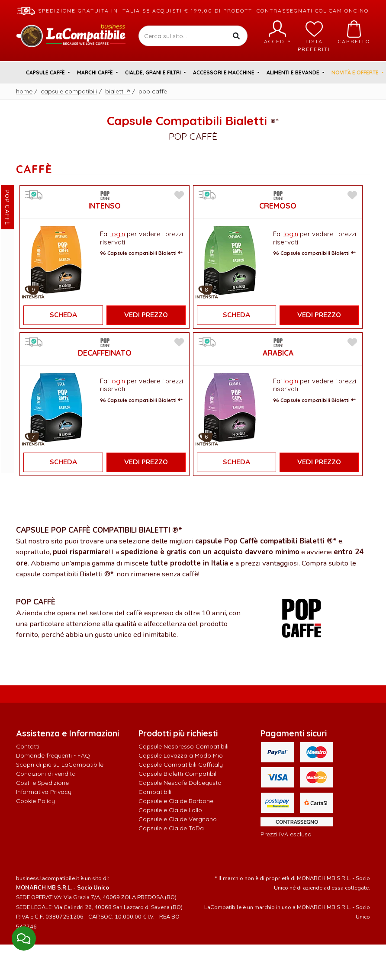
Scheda (63, 315)
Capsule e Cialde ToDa (171, 828)
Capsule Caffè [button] (46, 72)
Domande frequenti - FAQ (53, 755)
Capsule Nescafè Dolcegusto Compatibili (180, 787)
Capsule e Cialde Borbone (176, 801)
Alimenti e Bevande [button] (294, 72)
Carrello (354, 32)
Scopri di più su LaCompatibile (60, 765)
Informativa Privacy (44, 792)
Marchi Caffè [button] (96, 72)
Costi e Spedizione (42, 783)
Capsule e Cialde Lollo (170, 810)
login (118, 234)
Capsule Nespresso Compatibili (183, 746)
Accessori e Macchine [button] (224, 72)
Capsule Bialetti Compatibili (178, 774)
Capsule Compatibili (69, 91)
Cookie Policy (35, 801)
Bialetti (118, 91)
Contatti (28, 746)
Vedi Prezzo (146, 315)
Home (24, 91)
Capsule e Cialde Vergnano (178, 819)
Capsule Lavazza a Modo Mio (181, 755)
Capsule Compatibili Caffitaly (181, 765)
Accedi (277, 32)
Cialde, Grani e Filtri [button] (154, 72)
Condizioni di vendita (46, 774)
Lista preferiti (314, 36)
